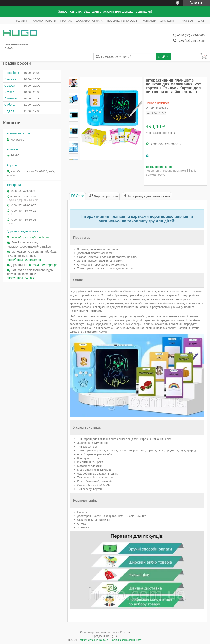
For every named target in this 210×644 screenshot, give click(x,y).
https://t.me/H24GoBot (22, 278)
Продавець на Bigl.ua (105, 636)
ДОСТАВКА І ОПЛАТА (90, 21)
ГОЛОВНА (22, 21)
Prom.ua (125, 632)
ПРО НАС (66, 21)
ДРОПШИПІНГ (169, 21)
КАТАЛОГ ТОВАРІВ (44, 21)
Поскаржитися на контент (93, 640)
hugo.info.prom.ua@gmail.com (30, 237)
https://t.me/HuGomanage (24, 260)
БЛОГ (201, 21)
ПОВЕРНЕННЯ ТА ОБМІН (122, 21)
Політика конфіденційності (126, 640)
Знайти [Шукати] (163, 57)
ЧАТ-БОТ (188, 21)
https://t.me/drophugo (43, 265)
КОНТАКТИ (149, 21)
